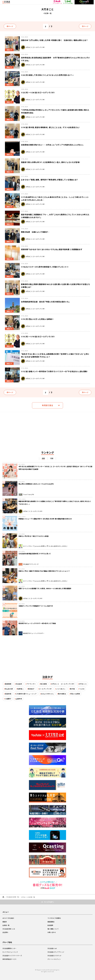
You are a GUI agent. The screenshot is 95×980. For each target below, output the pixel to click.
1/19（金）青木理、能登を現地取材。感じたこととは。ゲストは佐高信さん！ (50, 127)
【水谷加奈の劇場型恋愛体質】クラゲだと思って (35, 554)
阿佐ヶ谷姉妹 (75, 694)
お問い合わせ (52, 932)
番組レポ (9, 50)
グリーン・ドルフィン (54, 959)
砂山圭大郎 (9, 689)
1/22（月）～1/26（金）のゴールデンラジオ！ (38, 92)
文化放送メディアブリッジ (56, 952)
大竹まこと (83, 684)
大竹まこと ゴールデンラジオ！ (63, 684)
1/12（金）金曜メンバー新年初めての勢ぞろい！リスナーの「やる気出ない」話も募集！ (54, 371)
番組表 (5, 922)
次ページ (85, 26)
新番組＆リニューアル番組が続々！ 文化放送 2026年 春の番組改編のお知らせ (45, 519)
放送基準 (50, 925)
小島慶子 (8, 699)
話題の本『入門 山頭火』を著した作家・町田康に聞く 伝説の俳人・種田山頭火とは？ (54, 40)
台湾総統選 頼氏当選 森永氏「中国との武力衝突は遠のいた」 (45, 302)
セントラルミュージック (10, 952)
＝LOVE (82, 689)
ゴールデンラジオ (45, 689)
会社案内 (5, 932)
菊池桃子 (31, 689)
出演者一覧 (6, 925)
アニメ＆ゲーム (57, 2)
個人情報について (53, 929)
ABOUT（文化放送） (8, 918)
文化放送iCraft (52, 948)
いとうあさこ (61, 689)
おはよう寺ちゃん (47, 694)
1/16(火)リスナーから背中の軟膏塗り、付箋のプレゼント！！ (45, 267)
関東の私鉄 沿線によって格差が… (35, 232)
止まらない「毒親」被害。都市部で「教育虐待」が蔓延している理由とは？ (49, 180)
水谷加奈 (19, 684)
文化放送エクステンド (54, 956)
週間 (43, 458)
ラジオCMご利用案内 (54, 918)
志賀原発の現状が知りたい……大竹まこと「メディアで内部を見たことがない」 (52, 145)
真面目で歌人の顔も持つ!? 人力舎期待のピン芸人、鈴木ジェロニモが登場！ (51, 162)
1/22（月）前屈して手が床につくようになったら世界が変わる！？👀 (47, 75)
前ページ (10, 26)
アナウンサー (31, 684)
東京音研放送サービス (9, 959)
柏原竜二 (20, 689)
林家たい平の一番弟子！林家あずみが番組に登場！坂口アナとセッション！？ (44, 571)
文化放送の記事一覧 (13, 897)
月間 (52, 458)
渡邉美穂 (8, 684)
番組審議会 (51, 922)
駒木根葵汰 (62, 694)
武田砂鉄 (8, 694)
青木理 (72, 689)
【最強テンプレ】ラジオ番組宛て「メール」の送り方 (36, 606)
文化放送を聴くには (9, 929)
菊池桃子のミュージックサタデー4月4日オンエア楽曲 (37, 623)
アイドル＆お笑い (68, 2)
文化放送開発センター (9, 948)
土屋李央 (19, 699)
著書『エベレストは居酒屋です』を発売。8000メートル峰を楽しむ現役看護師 (45, 588)
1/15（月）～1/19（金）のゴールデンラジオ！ (38, 337)
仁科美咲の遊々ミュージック (26, 694)
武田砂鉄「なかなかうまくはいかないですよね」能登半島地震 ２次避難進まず (52, 249)
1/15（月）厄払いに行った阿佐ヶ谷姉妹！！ (37, 319)
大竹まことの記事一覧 (28, 897)
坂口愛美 (44, 684)
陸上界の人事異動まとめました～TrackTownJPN (36, 484)
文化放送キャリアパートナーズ (12, 956)
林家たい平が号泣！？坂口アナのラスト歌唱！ (34, 536)
